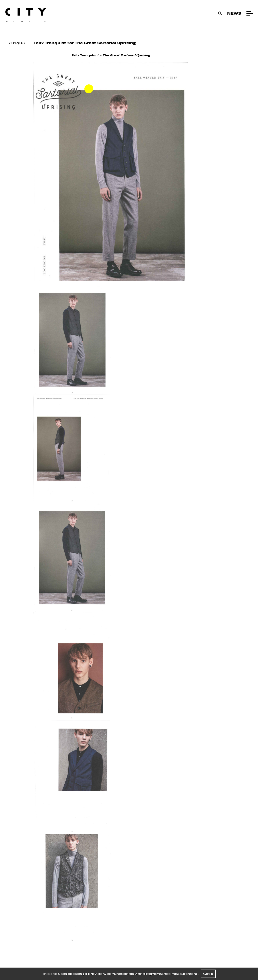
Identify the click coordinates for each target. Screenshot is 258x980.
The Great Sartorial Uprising (127, 55)
